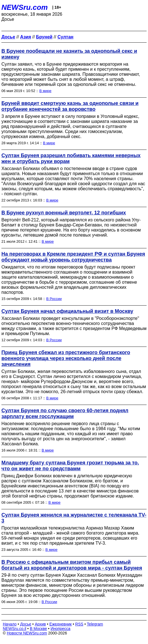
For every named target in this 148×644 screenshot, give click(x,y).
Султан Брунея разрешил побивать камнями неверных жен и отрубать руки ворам (71, 158)
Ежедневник (61, 624)
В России (54, 299)
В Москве (38, 629)
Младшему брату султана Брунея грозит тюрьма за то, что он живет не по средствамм (70, 466)
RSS (79, 624)
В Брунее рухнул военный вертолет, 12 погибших (64, 213)
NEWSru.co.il (14, 629)
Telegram (95, 624)
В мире (45, 91)
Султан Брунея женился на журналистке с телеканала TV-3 (74, 518)
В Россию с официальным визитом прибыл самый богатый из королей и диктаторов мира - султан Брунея (72, 565)
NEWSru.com (25, 7)
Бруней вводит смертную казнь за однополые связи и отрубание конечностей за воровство (70, 106)
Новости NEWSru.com (27, 633)
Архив (40, 624)
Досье (26, 624)
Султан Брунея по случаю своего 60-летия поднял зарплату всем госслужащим (65, 413)
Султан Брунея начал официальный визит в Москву (67, 311)
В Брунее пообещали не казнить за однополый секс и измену (69, 54)
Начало (10, 624)
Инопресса (61, 629)
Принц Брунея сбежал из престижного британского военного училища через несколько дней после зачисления (66, 358)
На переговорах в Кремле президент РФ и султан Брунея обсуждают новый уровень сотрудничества (73, 257)
